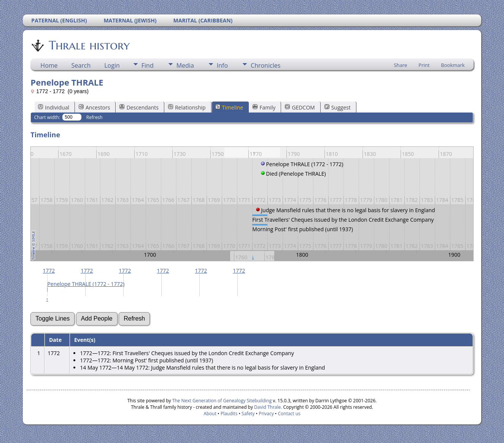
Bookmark (453, 65)
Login (112, 65)
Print (424, 65)
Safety (248, 414)
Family (264, 107)
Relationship (187, 107)
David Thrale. (267, 407)
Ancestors (94, 107)
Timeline (229, 107)
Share (400, 65)
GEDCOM (300, 107)
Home (49, 65)
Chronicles (266, 65)
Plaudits (229, 414)
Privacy (266, 414)
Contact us (289, 414)
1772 (49, 271)
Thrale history (89, 45)
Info (222, 65)
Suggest (338, 107)
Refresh (95, 117)
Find (148, 65)
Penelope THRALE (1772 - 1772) (86, 284)
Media (185, 65)
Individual (54, 107)
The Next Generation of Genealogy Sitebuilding (222, 401)
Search (81, 65)
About (210, 414)
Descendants (139, 107)
